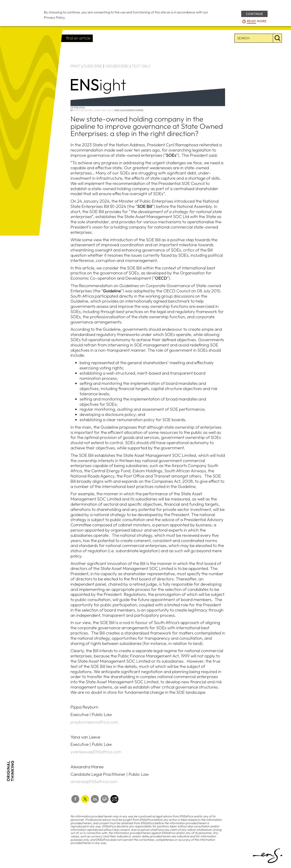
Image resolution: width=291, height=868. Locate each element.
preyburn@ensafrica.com (94, 722)
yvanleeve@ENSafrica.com (96, 752)
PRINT (76, 66)
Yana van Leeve (104, 110)
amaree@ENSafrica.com (94, 781)
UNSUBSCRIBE (117, 66)
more (257, 21)
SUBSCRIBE (93, 66)
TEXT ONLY (141, 66)
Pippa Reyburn (83, 110)
